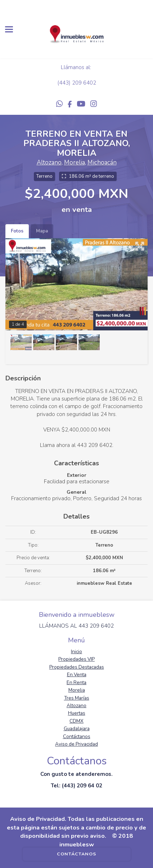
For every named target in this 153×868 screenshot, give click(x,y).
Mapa (42, 231)
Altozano (49, 162)
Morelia (75, 162)
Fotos (17, 231)
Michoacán (102, 162)
